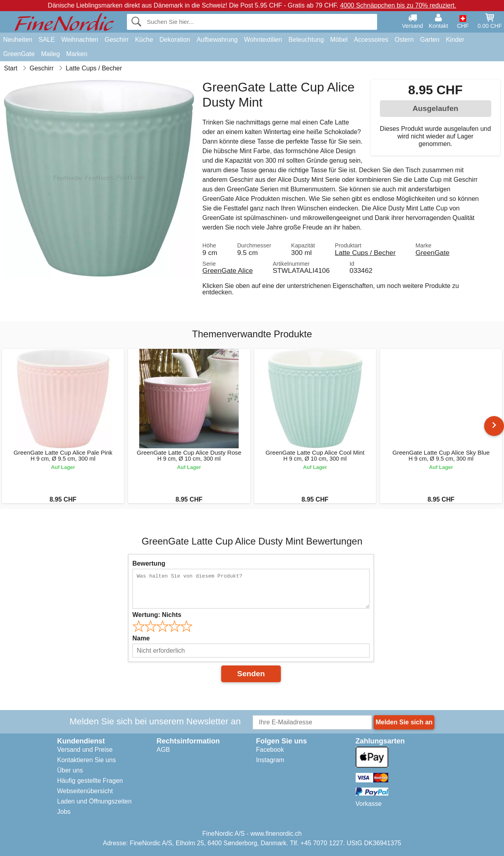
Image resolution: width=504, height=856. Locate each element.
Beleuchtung (306, 40)
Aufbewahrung (217, 40)
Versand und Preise (85, 750)
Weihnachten (80, 40)
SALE (47, 40)
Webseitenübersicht (85, 791)
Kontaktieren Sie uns (87, 760)
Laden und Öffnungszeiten (94, 801)
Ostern (404, 40)
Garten (430, 40)
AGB (163, 750)
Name (141, 638)
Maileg (50, 54)
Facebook (270, 750)
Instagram (270, 760)
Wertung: (157, 615)
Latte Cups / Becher (365, 253)
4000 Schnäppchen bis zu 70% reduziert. (398, 5)
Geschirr (117, 40)
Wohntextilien (263, 40)
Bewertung (149, 563)
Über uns (70, 770)
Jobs (64, 812)
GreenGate (19, 54)
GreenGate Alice (228, 270)
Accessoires (371, 40)
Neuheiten (18, 40)
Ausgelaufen (435, 108)
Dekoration (175, 40)
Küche (144, 40)
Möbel (339, 40)
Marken (77, 54)
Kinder (455, 40)
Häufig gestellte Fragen (90, 781)
